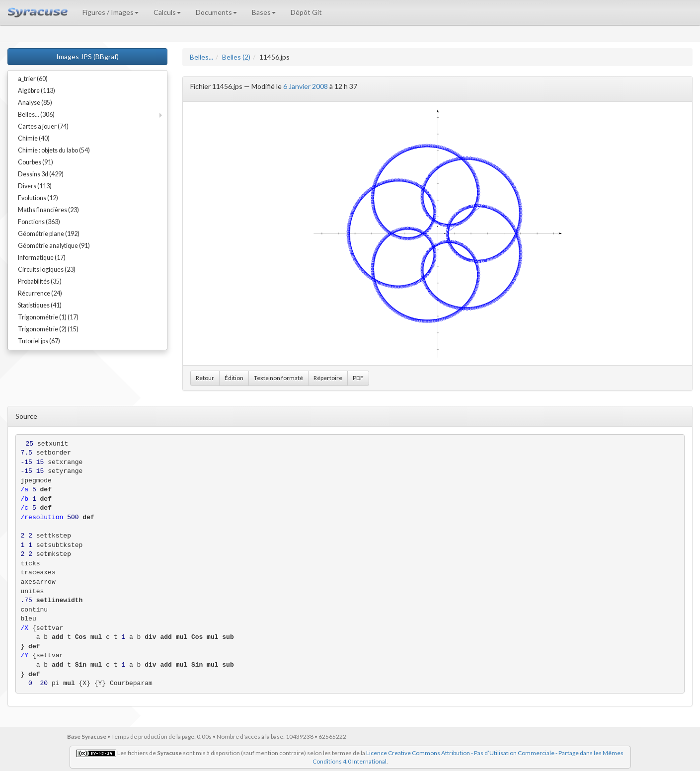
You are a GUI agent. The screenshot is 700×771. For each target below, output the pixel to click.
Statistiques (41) (40, 305)
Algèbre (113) (37, 91)
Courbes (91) (36, 162)
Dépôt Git (306, 12)
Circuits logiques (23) (47, 270)
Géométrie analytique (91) (54, 246)
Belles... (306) (36, 115)
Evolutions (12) (38, 198)
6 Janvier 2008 (306, 86)
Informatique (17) (42, 258)
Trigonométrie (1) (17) (48, 317)
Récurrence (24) (40, 293)
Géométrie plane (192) (49, 234)
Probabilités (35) (40, 281)
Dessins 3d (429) (41, 174)
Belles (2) (236, 57)
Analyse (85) (35, 103)
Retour (205, 378)
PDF (358, 378)
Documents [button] (216, 12)
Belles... (201, 57)
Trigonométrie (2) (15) (48, 329)
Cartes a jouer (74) (43, 126)
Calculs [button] (167, 12)
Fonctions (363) (39, 222)
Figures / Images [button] (111, 12)
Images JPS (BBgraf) (87, 56)
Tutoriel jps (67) (39, 341)
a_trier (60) (33, 79)
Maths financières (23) (48, 210)
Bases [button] (264, 12)
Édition (234, 378)
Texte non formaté (278, 378)
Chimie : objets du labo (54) (54, 150)
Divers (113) (35, 186)
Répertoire (328, 378)
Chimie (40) (34, 138)
